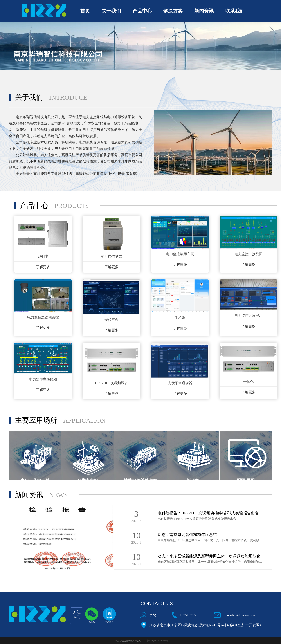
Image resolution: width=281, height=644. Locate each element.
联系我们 (235, 11)
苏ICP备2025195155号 (158, 641)
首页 (85, 11)
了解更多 (43, 267)
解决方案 (173, 11)
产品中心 (142, 11)
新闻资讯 (204, 11)
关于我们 (111, 11)
